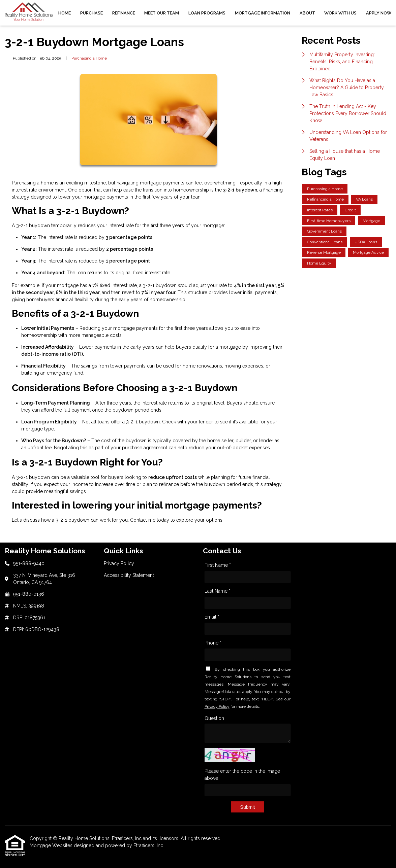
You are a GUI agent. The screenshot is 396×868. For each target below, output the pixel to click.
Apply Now (379, 13)
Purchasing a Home (89, 58)
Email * (212, 617)
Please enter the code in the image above (242, 775)
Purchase (92, 13)
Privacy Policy (217, 706)
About (307, 13)
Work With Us (340, 13)
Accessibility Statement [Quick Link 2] (129, 575)
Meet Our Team (162, 13)
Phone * (213, 643)
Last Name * (218, 591)
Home (65, 13)
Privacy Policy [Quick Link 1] (119, 563)
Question (214, 718)
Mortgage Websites (52, 845)
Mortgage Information (263, 13)
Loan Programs (207, 13)
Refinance (124, 13)
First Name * (218, 565)
